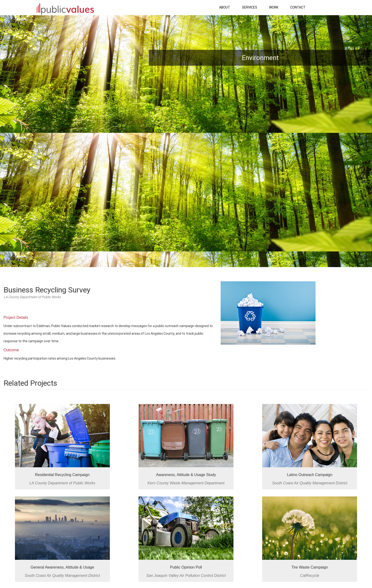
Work (274, 7)
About (225, 7)
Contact (298, 7)
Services (250, 7)
